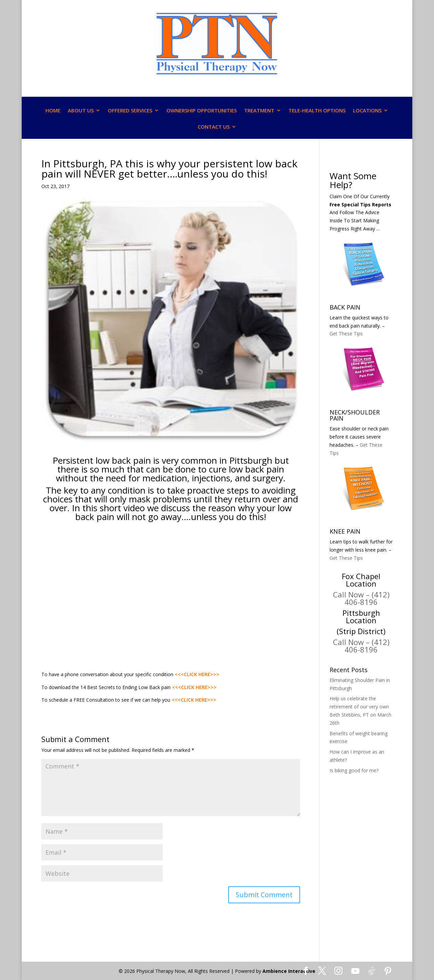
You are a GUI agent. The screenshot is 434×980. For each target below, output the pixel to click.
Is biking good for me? (354, 770)
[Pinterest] (388, 971)
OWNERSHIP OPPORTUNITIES (202, 111)
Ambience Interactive (289, 971)
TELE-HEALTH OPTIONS (317, 111)
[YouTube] (355, 971)
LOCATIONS (367, 111)
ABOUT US (81, 111)
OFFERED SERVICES (130, 111)
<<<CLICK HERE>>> (197, 674)
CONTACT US (214, 127)
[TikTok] (372, 971)
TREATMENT (259, 111)
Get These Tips (346, 334)
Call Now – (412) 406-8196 (361, 598)
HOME (53, 111)
